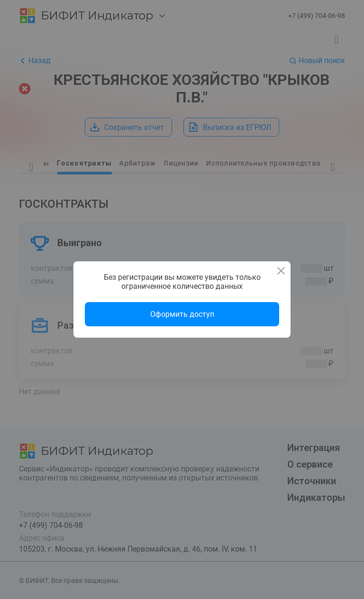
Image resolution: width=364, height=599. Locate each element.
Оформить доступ (182, 314)
